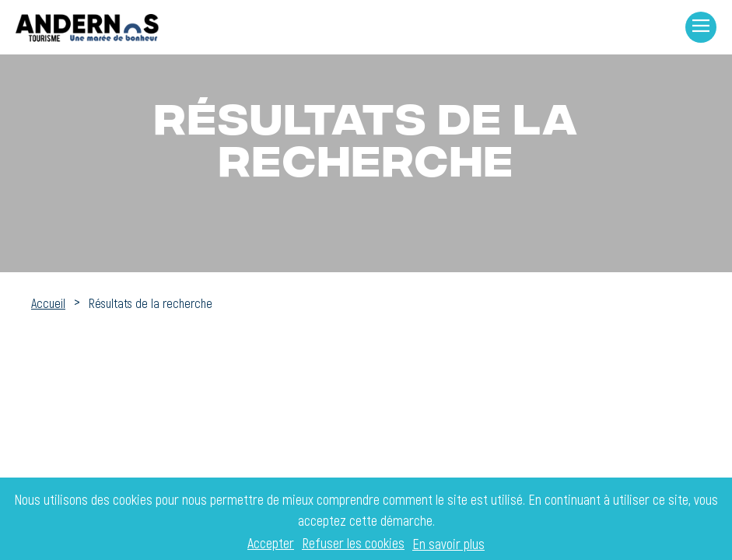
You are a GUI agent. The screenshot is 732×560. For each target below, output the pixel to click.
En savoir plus (448, 544)
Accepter (271, 543)
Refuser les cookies (353, 543)
